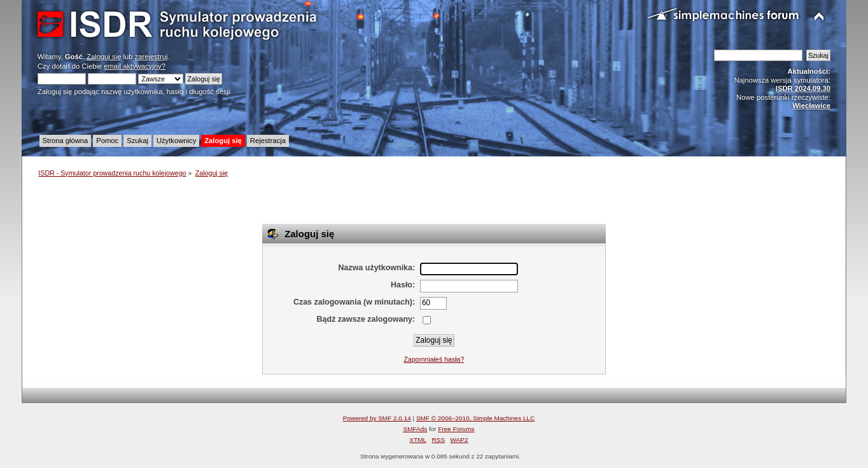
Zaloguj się (104, 57)
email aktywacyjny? (135, 66)
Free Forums (456, 429)
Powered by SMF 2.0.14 (377, 418)
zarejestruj (151, 57)
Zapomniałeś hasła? (434, 359)
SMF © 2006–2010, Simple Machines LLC (475, 418)
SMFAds (416, 429)
